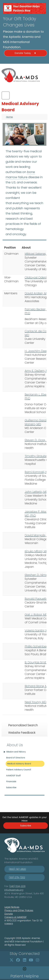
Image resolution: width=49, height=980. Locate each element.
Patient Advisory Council (19, 770)
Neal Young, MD (35, 702)
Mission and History (16, 752)
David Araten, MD (37, 293)
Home (9, 117)
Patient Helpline (25, 976)
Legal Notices (12, 907)
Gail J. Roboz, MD (36, 615)
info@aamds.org (14, 890)
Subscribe (11, 787)
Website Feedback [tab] (22, 733)
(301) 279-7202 (17, 877)
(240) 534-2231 (17, 886)
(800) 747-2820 (17, 869)
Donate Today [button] (26, 53)
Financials (11, 782)
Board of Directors (16, 758)
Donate (9, 914)
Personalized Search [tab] (23, 725)
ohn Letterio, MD (37, 492)
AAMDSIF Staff (13, 776)
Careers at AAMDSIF (16, 917)
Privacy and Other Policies (19, 910)
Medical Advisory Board (19, 764)
